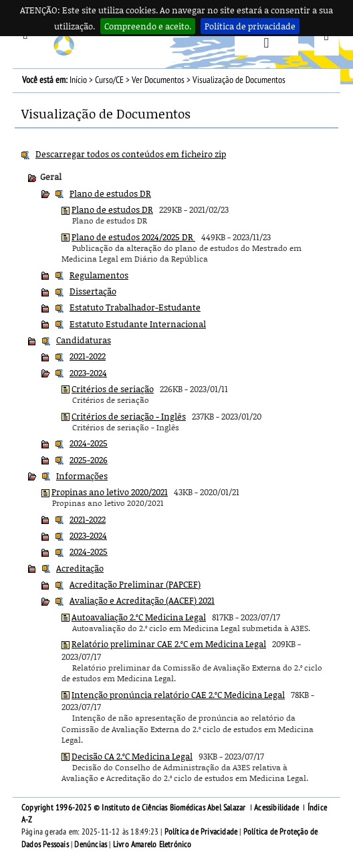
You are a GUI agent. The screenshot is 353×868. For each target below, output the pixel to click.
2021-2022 (88, 356)
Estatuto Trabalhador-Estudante (135, 307)
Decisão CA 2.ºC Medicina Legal (132, 756)
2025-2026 (89, 460)
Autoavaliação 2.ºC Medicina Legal (139, 617)
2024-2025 (89, 443)
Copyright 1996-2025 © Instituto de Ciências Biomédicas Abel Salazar (135, 808)
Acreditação (80, 568)
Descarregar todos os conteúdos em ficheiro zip (131, 154)
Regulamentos (99, 275)
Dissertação (93, 291)
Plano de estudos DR (110, 193)
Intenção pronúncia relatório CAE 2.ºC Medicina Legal (178, 695)
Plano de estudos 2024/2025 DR (133, 237)
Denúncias (91, 845)
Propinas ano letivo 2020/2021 (110, 492)
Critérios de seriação (113, 389)
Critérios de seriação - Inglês (129, 416)
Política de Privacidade (201, 832)
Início (78, 80)
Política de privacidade (250, 26)
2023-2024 (88, 373)
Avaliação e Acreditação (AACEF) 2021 (142, 600)
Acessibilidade (276, 808)
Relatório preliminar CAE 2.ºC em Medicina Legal (169, 644)
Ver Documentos (158, 80)
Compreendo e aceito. (148, 26)
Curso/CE (109, 80)
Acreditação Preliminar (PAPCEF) (135, 584)
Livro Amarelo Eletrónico (152, 845)
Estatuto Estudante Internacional (138, 324)
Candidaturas (84, 340)
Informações (82, 476)
